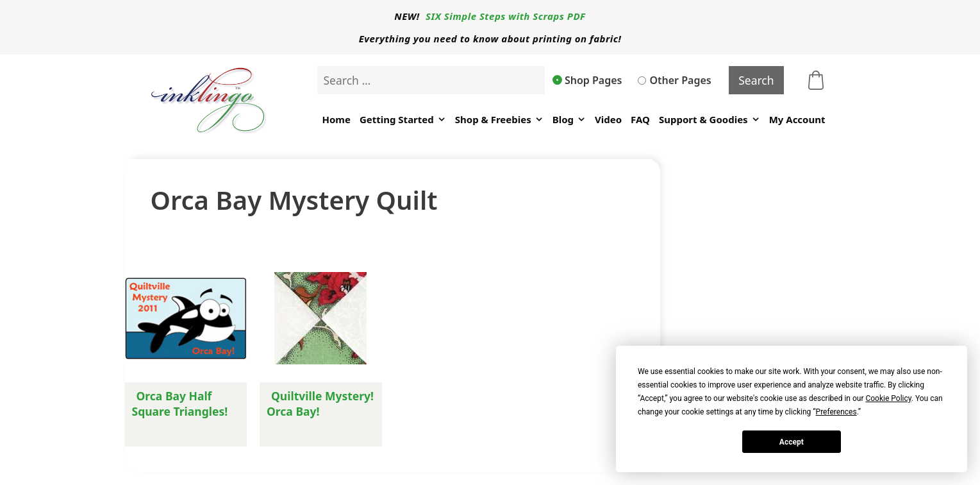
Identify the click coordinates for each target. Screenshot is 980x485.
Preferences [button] (836, 412)
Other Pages (674, 80)
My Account (797, 119)
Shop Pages (588, 80)
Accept (792, 442)
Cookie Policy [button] (888, 398)
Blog (569, 120)
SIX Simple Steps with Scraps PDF (506, 16)
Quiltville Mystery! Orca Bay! (320, 404)
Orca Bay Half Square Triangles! (180, 404)
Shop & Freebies (499, 120)
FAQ (640, 119)
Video (608, 119)
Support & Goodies (710, 120)
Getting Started (403, 120)
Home (336, 119)
